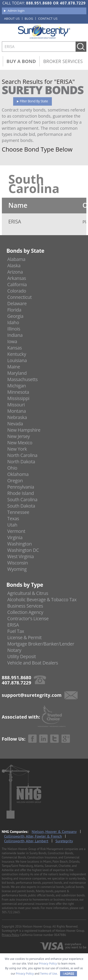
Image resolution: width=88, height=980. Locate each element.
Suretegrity (64, 841)
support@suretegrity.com (32, 695)
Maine (14, 367)
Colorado (17, 291)
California (17, 284)
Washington (19, 544)
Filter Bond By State (34, 101)
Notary (14, 650)
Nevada (15, 424)
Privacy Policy (11, 935)
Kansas (15, 348)
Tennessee (18, 512)
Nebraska (17, 417)
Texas (13, 518)
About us (12, 19)
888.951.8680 (39, 3)
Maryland (17, 373)
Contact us (48, 19)
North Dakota (21, 462)
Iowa (12, 341)
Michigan (17, 386)
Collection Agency (25, 612)
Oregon (15, 481)
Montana (17, 411)
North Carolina (22, 455)
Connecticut (19, 297)
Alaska (14, 265)
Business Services (25, 606)
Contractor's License (28, 618)
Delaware (17, 303)
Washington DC (23, 550)
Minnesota (18, 392)
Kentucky (17, 354)
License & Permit (24, 637)
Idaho (13, 322)
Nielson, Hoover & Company (54, 832)
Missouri (16, 405)
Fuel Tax (16, 631)
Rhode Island (21, 493)
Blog (29, 19)
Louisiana (17, 360)
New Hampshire (24, 430)
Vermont (16, 531)
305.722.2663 (11, 912)
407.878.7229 (73, 3)
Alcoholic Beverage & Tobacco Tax (42, 600)
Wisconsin (18, 563)
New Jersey (19, 436)
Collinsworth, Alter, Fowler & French (33, 836)
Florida (14, 310)
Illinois (14, 329)
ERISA (13, 625)
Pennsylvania (21, 487)
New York (17, 449)
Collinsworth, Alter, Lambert (26, 841)
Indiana (15, 335)
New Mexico (20, 443)
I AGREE (69, 974)
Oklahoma (18, 474)
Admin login (16, 11)
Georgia (15, 316)
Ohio (12, 468)
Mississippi (18, 398)
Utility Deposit (22, 656)
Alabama (16, 259)
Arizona (15, 272)
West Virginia (21, 556)
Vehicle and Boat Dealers (33, 663)
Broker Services (63, 61)
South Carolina (22, 499)
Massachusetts (22, 379)
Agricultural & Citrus (28, 593)
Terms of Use (49, 974)
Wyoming (17, 569)
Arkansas (17, 278)
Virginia (15, 537)
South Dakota (21, 506)
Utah (12, 525)
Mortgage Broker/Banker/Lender (41, 644)
